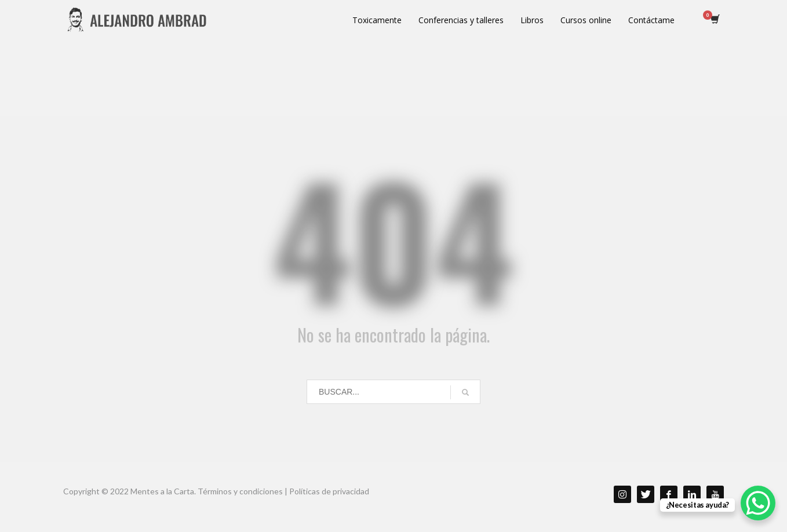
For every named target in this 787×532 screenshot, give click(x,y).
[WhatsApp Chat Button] (758, 503)
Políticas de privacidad (329, 491)
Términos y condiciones (240, 491)
